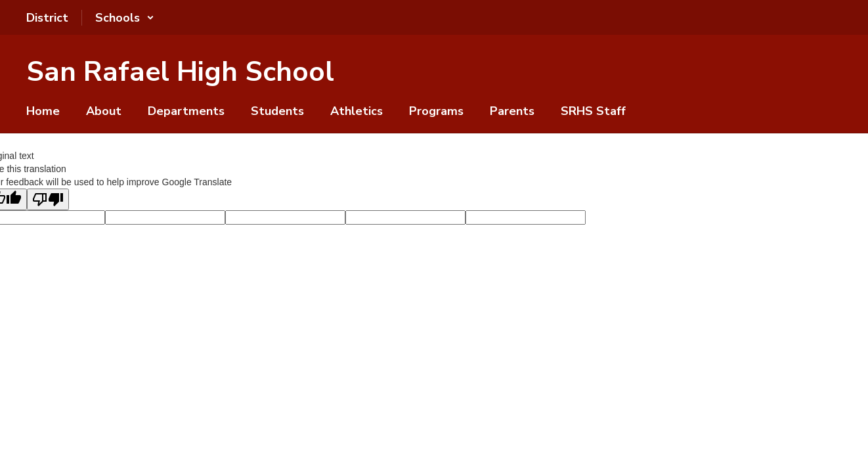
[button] (125, 18)
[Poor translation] (48, 199)
